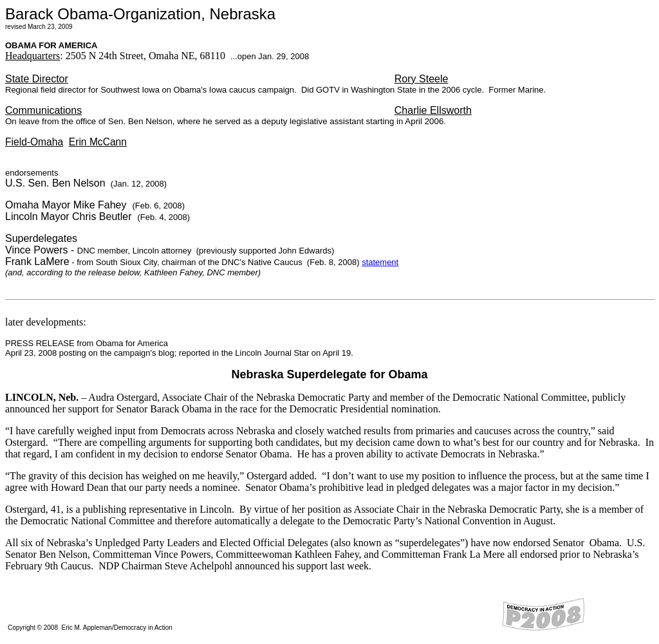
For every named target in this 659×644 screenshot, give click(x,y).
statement (380, 262)
